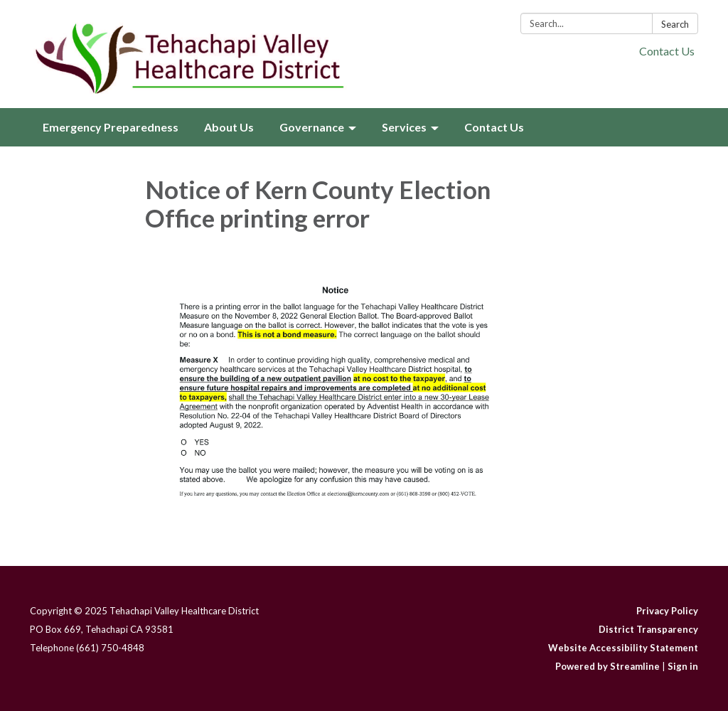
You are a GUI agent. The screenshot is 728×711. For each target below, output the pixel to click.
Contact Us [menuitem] (494, 127)
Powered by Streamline (607, 666)
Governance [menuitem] (312, 127)
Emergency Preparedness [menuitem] (111, 127)
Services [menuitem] (404, 127)
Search (675, 24)
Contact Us (667, 51)
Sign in (683, 666)
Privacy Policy (667, 611)
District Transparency (648, 629)
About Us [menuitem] (229, 127)
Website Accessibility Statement (623, 648)
